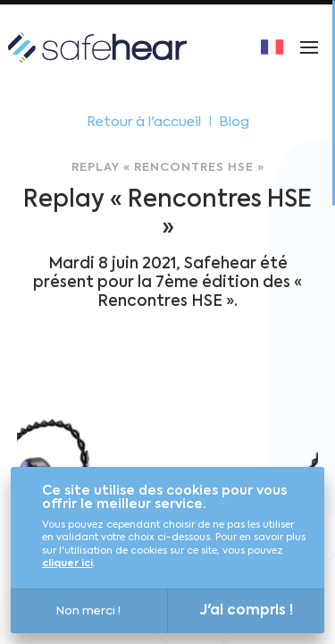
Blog (234, 122)
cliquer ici (67, 564)
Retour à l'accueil (144, 122)
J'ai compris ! (247, 610)
